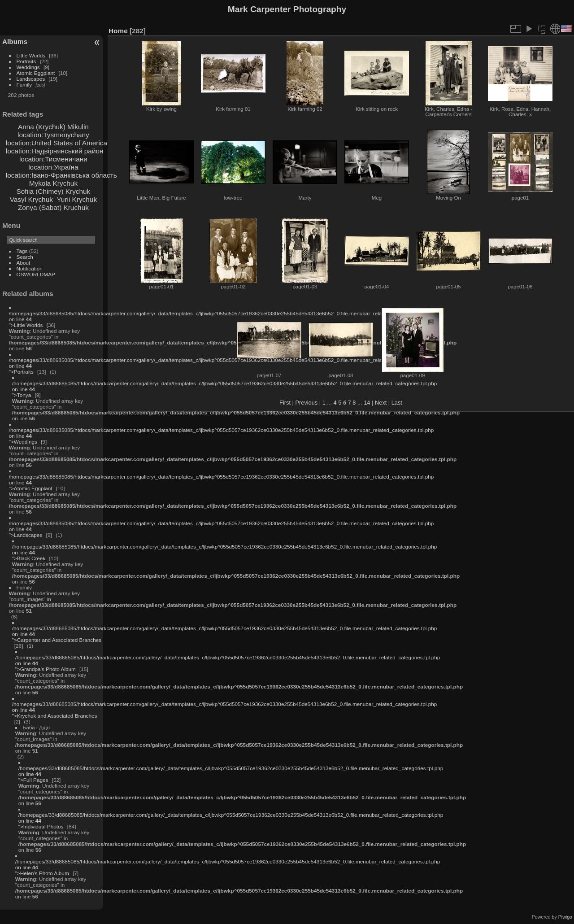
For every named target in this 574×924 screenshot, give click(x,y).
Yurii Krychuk (77, 199)
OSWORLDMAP (36, 274)
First (285, 403)
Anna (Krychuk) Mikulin (53, 127)
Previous (306, 403)
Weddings (28, 67)
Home (118, 31)
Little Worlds (31, 55)
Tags (22, 251)
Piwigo (565, 917)
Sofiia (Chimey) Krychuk (54, 191)
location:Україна (53, 167)
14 (367, 403)
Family (24, 85)
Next (381, 403)
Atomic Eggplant (36, 73)
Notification (30, 268)
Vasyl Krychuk (31, 199)
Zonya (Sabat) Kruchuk (53, 207)
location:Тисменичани (53, 159)
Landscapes (31, 79)
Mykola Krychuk (53, 183)
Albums (15, 41)
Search (25, 257)
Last (397, 403)
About (24, 263)
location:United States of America (57, 143)
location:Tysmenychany (53, 135)
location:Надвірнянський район (55, 151)
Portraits (26, 61)
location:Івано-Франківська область (61, 175)
